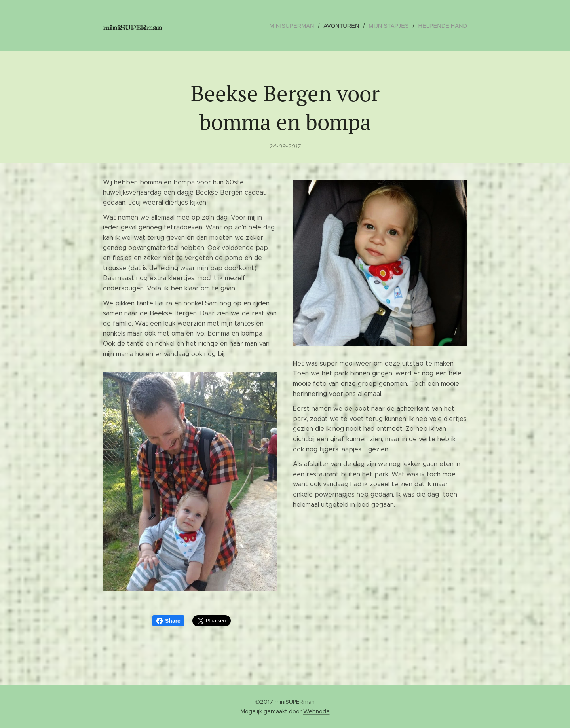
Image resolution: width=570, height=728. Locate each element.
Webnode (316, 711)
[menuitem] (299, 26)
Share (168, 621)
